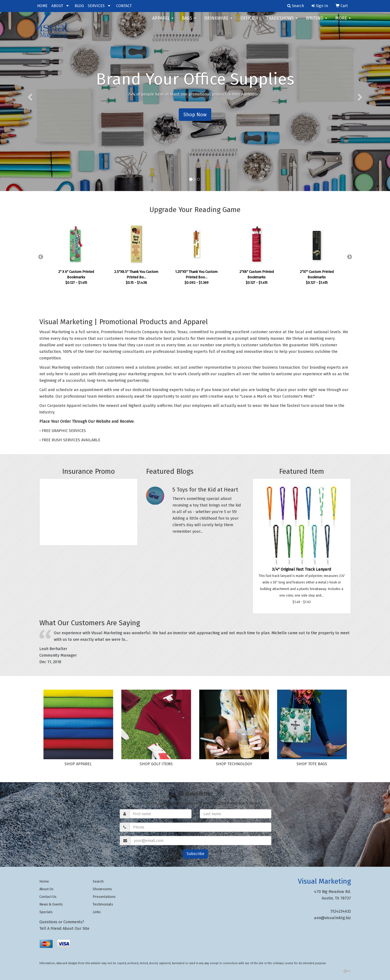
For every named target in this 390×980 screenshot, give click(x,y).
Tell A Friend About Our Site (64, 928)
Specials (46, 912)
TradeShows (282, 22)
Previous (41, 257)
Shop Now (195, 115)
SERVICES (96, 6)
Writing (316, 22)
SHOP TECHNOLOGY (234, 764)
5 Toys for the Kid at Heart (205, 490)
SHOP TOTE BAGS (312, 764)
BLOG (79, 6)
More (343, 22)
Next (350, 257)
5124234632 (341, 911)
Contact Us (48, 897)
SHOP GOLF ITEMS (156, 764)
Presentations (104, 897)
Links (97, 912)
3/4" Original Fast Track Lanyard (302, 569)
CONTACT (124, 6)
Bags (189, 22)
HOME (42, 6)
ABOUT (57, 6)
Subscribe (196, 854)
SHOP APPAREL (78, 764)
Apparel (163, 22)
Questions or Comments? (62, 922)
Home (44, 881)
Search (98, 881)
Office (249, 22)
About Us (46, 889)
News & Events (51, 904)
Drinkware (218, 22)
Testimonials (103, 904)
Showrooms (102, 889)
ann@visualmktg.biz (332, 918)
